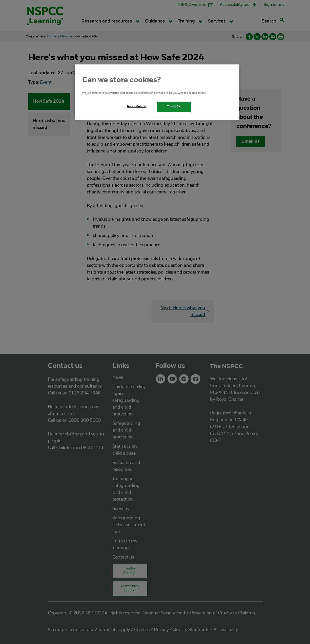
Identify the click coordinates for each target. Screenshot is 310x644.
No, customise (137, 106)
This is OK (174, 107)
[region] (157, 92)
